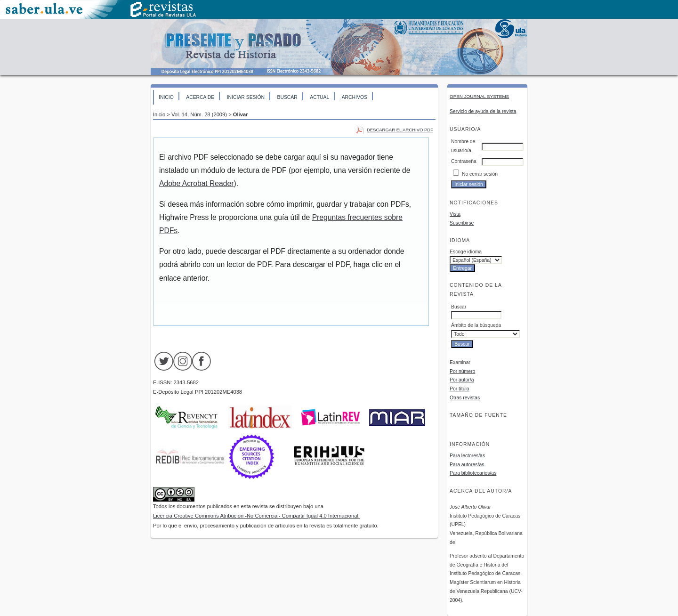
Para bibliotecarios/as (473, 473)
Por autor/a (462, 380)
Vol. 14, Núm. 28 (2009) (199, 114)
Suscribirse (462, 223)
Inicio (166, 97)
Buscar (287, 97)
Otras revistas (465, 398)
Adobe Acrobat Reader (196, 183)
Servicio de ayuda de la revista (483, 111)
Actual (319, 97)
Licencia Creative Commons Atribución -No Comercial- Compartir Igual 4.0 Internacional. (256, 516)
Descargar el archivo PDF (400, 130)
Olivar (241, 114)
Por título (460, 389)
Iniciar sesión (246, 97)
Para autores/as (467, 465)
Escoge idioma (466, 252)
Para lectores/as (467, 456)
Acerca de (200, 97)
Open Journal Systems (479, 96)
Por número (462, 371)
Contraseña (464, 161)
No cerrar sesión (480, 174)
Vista (455, 214)
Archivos (355, 97)
